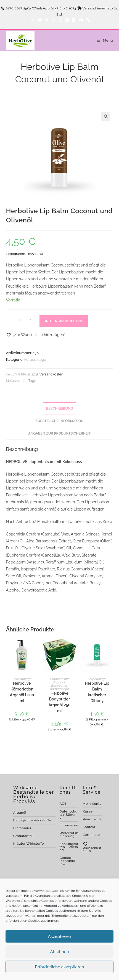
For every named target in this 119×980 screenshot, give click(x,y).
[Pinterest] (47, 20)
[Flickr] (74, 20)
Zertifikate (91, 835)
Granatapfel (23, 836)
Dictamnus (22, 828)
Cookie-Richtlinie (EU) (67, 861)
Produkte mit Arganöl (59, 681)
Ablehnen (59, 952)
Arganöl (20, 813)
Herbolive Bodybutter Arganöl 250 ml (59, 702)
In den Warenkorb (64, 321)
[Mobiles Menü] (103, 40)
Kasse (88, 811)
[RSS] (87, 20)
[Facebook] (40, 20)
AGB (63, 804)
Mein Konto (92, 804)
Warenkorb (92, 819)
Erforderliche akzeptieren (59, 967)
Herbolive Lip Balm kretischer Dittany (97, 692)
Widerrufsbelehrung (69, 835)
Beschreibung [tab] (60, 408)
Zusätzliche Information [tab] (59, 421)
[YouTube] (81, 20)
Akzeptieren (59, 936)
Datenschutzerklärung (69, 814)
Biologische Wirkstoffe (32, 820)
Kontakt (89, 827)
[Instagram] (60, 20)
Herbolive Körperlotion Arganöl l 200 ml (22, 692)
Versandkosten (51, 374)
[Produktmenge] (21, 320)
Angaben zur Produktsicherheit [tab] (59, 433)
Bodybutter (59, 686)
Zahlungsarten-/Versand (69, 847)
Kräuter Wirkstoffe (29, 844)
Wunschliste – (92, 847)
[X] (33, 20)
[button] (106, 116)
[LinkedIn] (67, 20)
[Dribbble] (54, 20)
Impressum (69, 825)
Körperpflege (35, 360)
